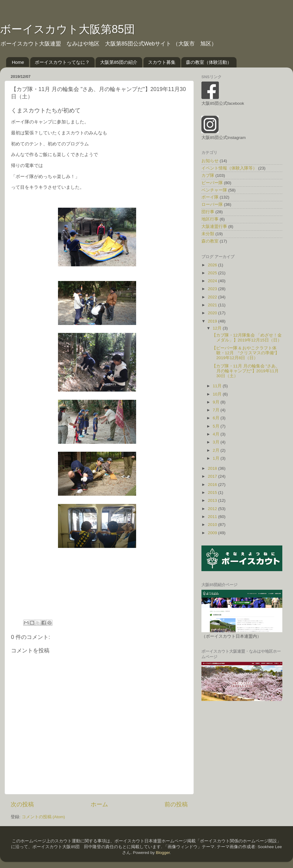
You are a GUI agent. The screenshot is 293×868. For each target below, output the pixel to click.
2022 (213, 297)
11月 (218, 386)
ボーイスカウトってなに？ (62, 62)
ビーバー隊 (212, 183)
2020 (213, 313)
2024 (213, 281)
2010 (213, 525)
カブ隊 (208, 175)
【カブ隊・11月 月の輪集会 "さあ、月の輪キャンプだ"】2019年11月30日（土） (246, 371)
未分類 (208, 234)
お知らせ (210, 161)
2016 (213, 485)
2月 (217, 450)
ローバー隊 (212, 204)
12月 (218, 328)
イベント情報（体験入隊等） (229, 168)
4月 (217, 434)
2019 (213, 321)
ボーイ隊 (210, 197)
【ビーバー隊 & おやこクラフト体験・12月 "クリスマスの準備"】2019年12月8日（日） (246, 353)
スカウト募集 (162, 62)
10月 (218, 394)
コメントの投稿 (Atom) (43, 817)
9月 (217, 402)
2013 (213, 500)
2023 (213, 289)
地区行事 (210, 219)
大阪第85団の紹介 (119, 62)
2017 (213, 476)
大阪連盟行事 (214, 226)
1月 (217, 458)
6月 (217, 418)
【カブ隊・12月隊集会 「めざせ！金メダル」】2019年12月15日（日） (247, 338)
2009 (213, 533)
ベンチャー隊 (214, 190)
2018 (213, 468)
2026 (213, 265)
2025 (213, 273)
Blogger (163, 853)
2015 (213, 492)
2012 (213, 509)
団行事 (208, 212)
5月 (217, 426)
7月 (217, 410)
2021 (213, 305)
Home (18, 62)
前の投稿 (176, 804)
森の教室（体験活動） (209, 62)
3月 (217, 442)
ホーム (99, 804)
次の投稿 (22, 804)
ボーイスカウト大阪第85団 (67, 29)
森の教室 (210, 241)
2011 (213, 517)
